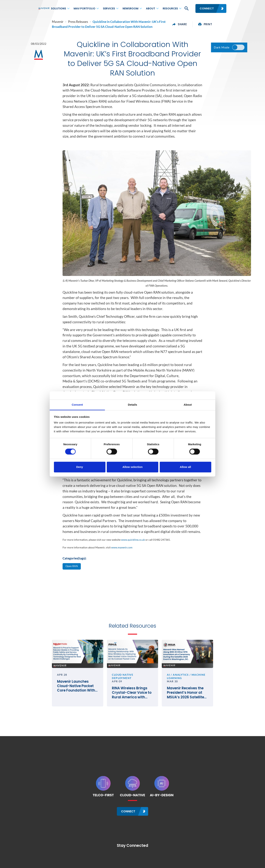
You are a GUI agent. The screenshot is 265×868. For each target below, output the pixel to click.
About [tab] (188, 405)
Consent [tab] (77, 405)
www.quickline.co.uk (133, 540)
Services (109, 8)
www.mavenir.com (122, 547)
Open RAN (72, 566)
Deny (80, 467)
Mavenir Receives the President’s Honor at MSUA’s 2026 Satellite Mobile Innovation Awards (196, 700)
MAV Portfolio (84, 8)
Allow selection (132, 467)
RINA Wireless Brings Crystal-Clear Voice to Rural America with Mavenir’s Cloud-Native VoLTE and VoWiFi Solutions (132, 696)
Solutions (59, 8)
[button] (186, 8)
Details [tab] (132, 405)
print (219, 24)
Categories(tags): (75, 558)
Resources (170, 8)
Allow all (185, 467)
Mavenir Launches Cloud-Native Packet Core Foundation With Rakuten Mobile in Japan (66, 693)
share (193, 24)
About (151, 8)
